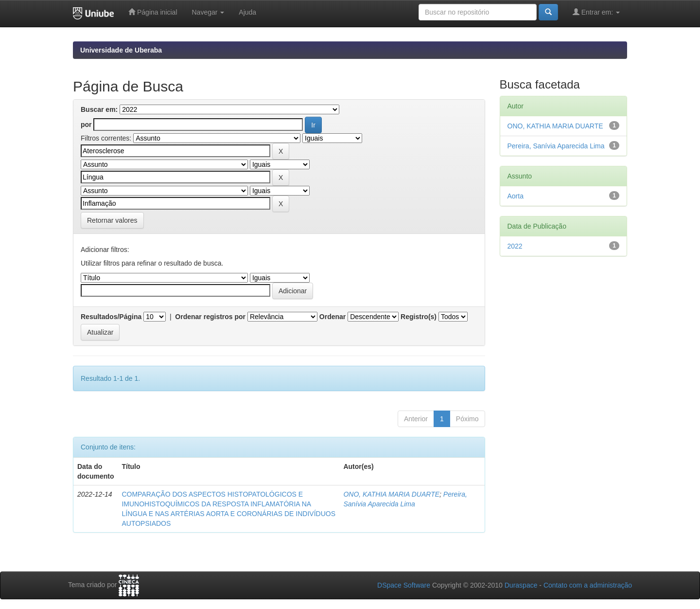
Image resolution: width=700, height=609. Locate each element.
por (86, 125)
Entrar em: (596, 12)
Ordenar (332, 317)
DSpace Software (404, 585)
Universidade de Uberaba (121, 50)
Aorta (516, 196)
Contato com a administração (588, 585)
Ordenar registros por (210, 317)
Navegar (208, 12)
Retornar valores (112, 220)
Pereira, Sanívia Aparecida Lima (556, 146)
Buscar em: (99, 109)
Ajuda (247, 12)
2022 (515, 246)
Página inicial (153, 12)
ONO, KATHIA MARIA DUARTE (391, 494)
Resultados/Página (111, 317)
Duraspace (521, 585)
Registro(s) (419, 317)
